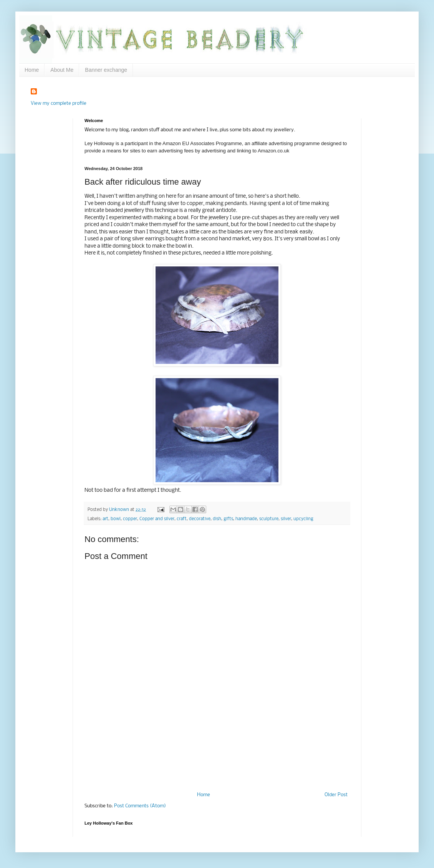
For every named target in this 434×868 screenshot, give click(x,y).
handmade (246, 519)
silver (286, 519)
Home (32, 70)
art (105, 519)
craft (182, 519)
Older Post (336, 795)
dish (217, 519)
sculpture (269, 519)
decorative (200, 519)
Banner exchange (106, 70)
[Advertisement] (217, 759)
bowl (116, 519)
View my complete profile (59, 103)
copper (130, 519)
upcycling (303, 519)
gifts (228, 519)
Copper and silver (157, 519)
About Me (62, 70)
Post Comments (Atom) (140, 806)
